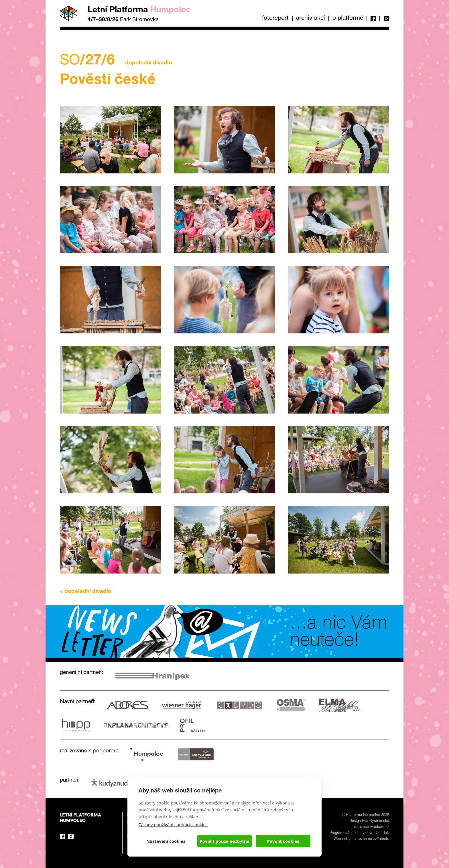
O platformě (348, 18)
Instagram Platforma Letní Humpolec (71, 836)
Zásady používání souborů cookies (173, 824)
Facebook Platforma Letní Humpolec (63, 836)
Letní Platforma (139, 10)
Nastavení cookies (166, 841)
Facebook (373, 18)
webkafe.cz (380, 827)
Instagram (384, 18)
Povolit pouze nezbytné (224, 841)
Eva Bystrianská (376, 821)
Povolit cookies (283, 841)
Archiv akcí (311, 18)
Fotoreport (275, 18)
